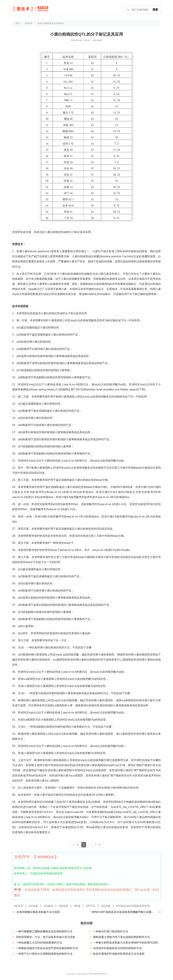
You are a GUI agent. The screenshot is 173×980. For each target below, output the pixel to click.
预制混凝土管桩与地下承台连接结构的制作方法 (121, 937)
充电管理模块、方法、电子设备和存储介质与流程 (45, 937)
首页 (18, 23)
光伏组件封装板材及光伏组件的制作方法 (117, 948)
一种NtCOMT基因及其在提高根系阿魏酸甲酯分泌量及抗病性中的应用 (123, 912)
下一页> (98, 845)
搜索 (155, 10)
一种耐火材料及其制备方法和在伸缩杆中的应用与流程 (126, 943)
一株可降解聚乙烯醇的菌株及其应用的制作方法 (44, 931)
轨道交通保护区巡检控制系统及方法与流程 (119, 954)
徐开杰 (19, 906)
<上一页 (75, 845)
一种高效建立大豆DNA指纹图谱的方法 (39, 943)
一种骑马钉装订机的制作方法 (111, 931)
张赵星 (64, 906)
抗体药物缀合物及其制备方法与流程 (38, 912)
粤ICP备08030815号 (98, 974)
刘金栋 (34, 906)
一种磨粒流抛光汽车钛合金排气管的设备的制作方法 (47, 948)
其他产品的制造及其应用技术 (51, 23)
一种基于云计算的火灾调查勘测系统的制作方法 (44, 954)
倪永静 (106, 906)
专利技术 (29, 23)
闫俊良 (49, 906)
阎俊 (78, 906)
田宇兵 (91, 906)
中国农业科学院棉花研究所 (134, 906)
